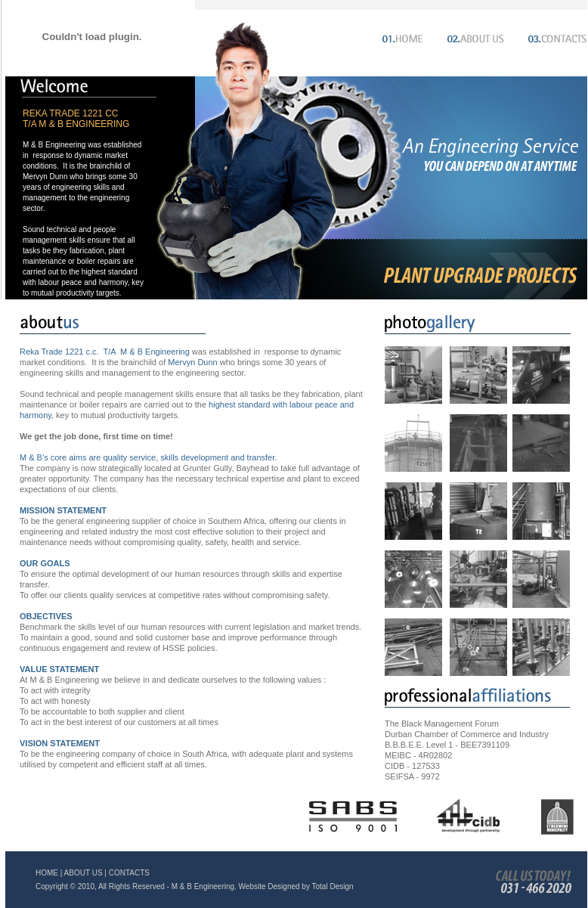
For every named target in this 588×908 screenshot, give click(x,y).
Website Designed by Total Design (296, 886)
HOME (47, 873)
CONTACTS (129, 873)
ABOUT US (84, 873)
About (473, 37)
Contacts (554, 37)
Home (399, 37)
